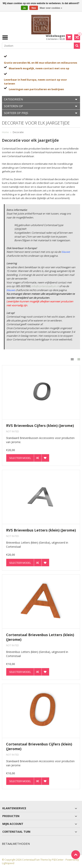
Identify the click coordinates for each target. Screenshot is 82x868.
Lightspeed (8, 863)
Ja (24, 8)
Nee (34, 8)
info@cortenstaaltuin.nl (45, 286)
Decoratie (18, 132)
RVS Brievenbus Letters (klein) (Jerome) (41, 530)
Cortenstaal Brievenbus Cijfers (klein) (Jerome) (39, 746)
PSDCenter (58, 860)
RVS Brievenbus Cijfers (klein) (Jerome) (40, 426)
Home (5, 132)
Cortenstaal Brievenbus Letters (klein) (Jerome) (40, 637)
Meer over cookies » (51, 8)
